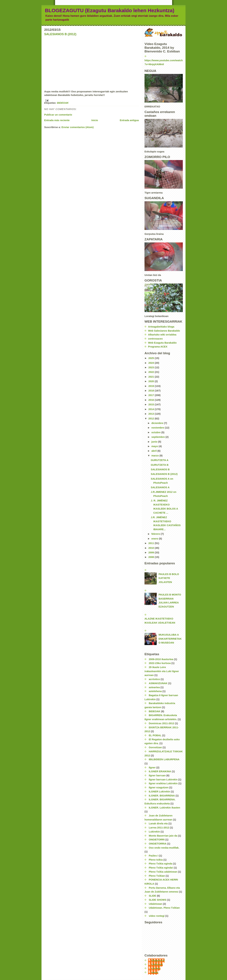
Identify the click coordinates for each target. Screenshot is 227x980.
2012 (152, 419)
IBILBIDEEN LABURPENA (164, 759)
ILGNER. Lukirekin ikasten (164, 808)
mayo (155, 446)
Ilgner (152, 768)
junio (155, 442)
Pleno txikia (156, 860)
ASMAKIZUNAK (158, 683)
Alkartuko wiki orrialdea (162, 335)
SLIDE (152, 896)
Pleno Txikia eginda (160, 864)
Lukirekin (154, 832)
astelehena (155, 691)
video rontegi (157, 916)
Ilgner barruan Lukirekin (163, 780)
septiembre (158, 437)
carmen (156, 968)
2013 (152, 414)
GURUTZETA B (160, 465)
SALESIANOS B (160, 469)
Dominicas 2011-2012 (161, 723)
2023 (152, 367)
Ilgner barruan (157, 775)
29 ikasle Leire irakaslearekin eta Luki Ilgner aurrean (162, 671)
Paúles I (153, 856)
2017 (152, 395)
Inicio (95, 120)
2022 (152, 372)
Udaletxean (155, 904)
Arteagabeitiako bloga (161, 327)
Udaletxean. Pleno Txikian (164, 908)
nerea (155, 972)
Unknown (157, 964)
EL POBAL (155, 735)
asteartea (154, 687)
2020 (152, 381)
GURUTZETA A (160, 460)
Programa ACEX (158, 347)
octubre (156, 432)
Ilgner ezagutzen (159, 787)
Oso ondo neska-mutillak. (164, 848)
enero (155, 539)
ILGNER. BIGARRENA (162, 796)
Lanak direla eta (158, 824)
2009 (152, 553)
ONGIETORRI (157, 840)
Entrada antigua (129, 120)
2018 (152, 391)
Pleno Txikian (157, 876)
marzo (156, 456)
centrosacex (155, 339)
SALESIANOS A (160, 487)
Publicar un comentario (58, 115)
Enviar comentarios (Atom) (78, 127)
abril (154, 451)
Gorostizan (155, 747)
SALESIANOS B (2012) (60, 34)
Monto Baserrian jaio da (163, 836)
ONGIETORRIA (158, 844)
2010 (152, 548)
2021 (152, 377)
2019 (152, 386)
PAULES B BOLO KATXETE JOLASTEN (169, 578)
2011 (152, 543)
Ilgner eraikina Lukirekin (163, 783)
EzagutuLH (158, 960)
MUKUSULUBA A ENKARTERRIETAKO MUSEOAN (170, 639)
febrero (156, 534)
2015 (152, 404)
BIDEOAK (63, 103)
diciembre (158, 423)
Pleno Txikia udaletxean (163, 872)
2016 (152, 400)
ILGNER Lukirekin (159, 792)
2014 (152, 409)
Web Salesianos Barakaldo (164, 331)
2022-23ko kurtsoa (160, 663)
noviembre (158, 428)
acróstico (154, 679)
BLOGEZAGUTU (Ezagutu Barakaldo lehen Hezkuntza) (110, 10)
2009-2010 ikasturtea (161, 659)
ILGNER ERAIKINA (160, 771)
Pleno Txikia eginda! (161, 868)
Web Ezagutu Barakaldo (162, 343)
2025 (152, 358)
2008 (152, 557)
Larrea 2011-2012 (159, 828)
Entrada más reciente (57, 120)
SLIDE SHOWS (158, 900)
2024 (152, 363)
